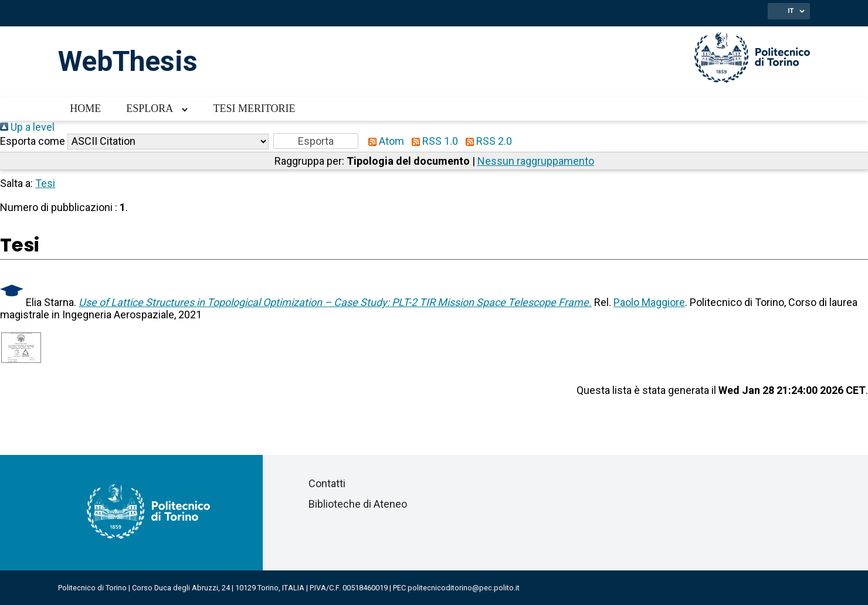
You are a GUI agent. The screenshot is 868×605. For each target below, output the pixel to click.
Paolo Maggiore (649, 302)
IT (791, 11)
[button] (316, 141)
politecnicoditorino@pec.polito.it (464, 588)
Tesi (45, 183)
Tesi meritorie (254, 108)
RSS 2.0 (486, 141)
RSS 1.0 (432, 141)
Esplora (150, 108)
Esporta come (33, 141)
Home (85, 108)
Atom (384, 141)
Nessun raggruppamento (536, 161)
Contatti (327, 483)
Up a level (27, 127)
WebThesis (128, 61)
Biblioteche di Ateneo (358, 504)
